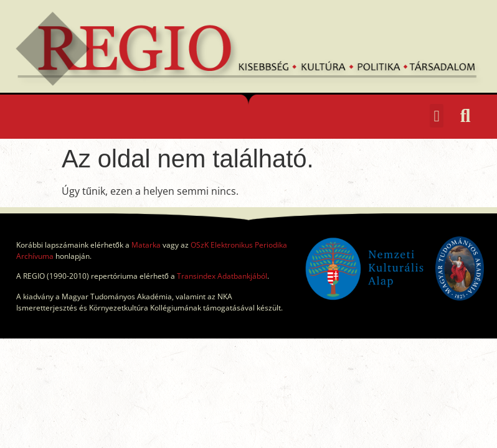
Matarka (146, 245)
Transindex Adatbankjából (222, 276)
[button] (437, 116)
